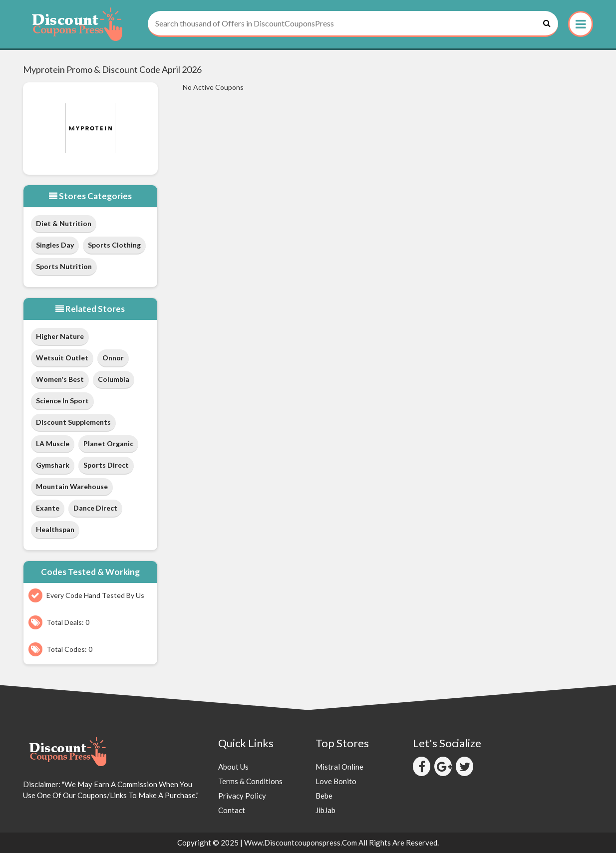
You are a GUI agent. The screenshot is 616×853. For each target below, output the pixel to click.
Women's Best (60, 379)
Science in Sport (62, 401)
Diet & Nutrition (64, 223)
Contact (232, 810)
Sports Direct (106, 465)
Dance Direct (95, 508)
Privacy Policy (242, 796)
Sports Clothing (114, 245)
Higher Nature (60, 336)
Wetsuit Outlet (62, 358)
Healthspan (55, 529)
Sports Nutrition (64, 266)
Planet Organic (108, 443)
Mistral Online (339, 767)
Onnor (113, 358)
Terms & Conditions (250, 781)
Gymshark (53, 465)
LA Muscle (53, 443)
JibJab (325, 810)
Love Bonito (336, 781)
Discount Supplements (73, 422)
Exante (48, 508)
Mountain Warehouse (72, 486)
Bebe (324, 796)
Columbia (114, 379)
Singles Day (55, 245)
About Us (233, 767)
